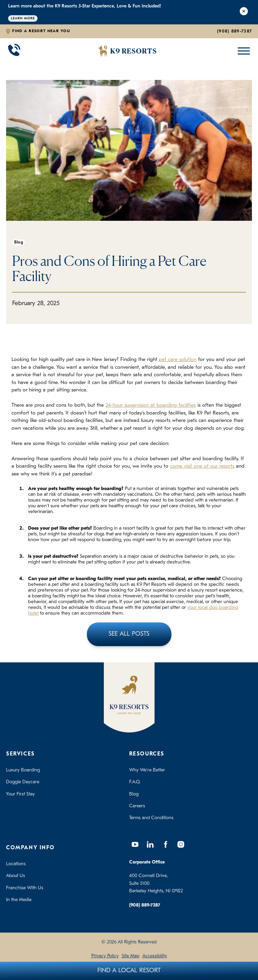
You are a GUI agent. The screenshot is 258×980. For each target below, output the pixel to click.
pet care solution (178, 360)
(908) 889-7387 (234, 31)
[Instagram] (181, 845)
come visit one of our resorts (202, 466)
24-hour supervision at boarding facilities (151, 406)
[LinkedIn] (150, 845)
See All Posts (129, 634)
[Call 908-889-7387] (14, 51)
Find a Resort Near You (41, 31)
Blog (134, 794)
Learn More (23, 18)
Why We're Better (147, 770)
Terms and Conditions (151, 818)
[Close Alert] (244, 12)
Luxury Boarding (23, 770)
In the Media (19, 900)
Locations (16, 864)
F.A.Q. (135, 782)
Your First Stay (20, 794)
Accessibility (155, 956)
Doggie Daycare (23, 782)
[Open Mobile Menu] (242, 51)
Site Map (131, 956)
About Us (16, 876)
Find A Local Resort (129, 971)
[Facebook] (166, 845)
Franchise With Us (25, 888)
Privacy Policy (105, 956)
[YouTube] (135, 845)
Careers (137, 806)
